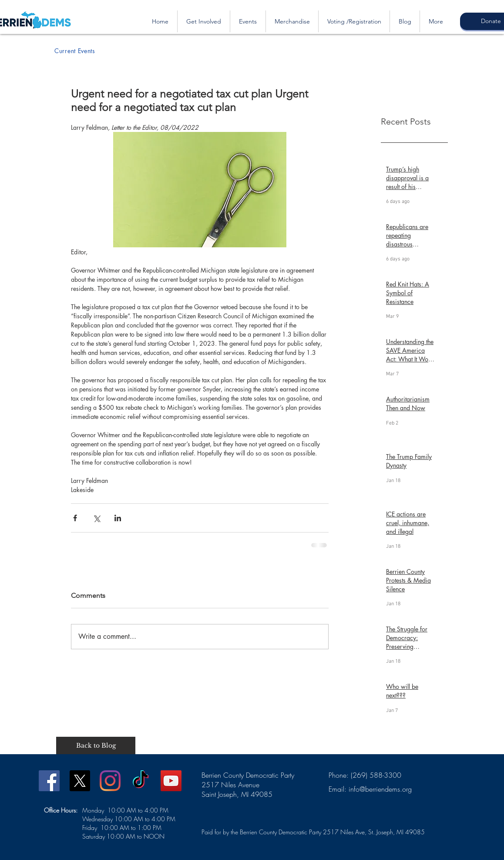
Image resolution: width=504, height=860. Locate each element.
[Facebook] (49, 781)
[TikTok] (141, 781)
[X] (80, 781)
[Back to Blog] (96, 745)
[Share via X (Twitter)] (96, 518)
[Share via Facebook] (75, 518)
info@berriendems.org (380, 789)
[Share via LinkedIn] (118, 518)
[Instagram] (110, 781)
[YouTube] (171, 781)
